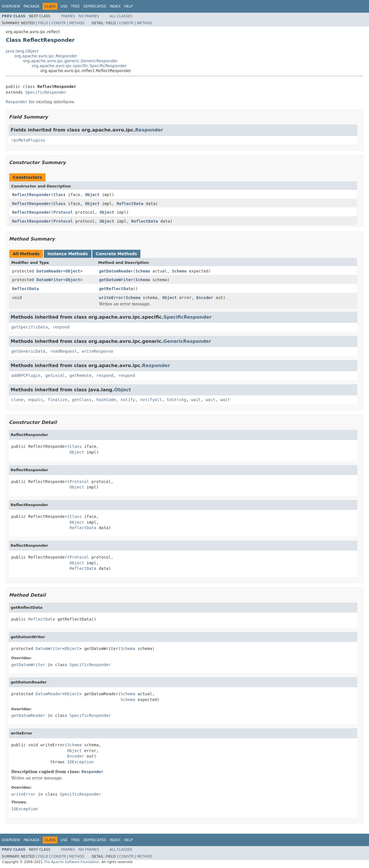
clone (17, 400)
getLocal (55, 375)
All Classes (121, 16)
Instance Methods (67, 254)
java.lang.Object (22, 51)
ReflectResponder (32, 195)
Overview (11, 6)
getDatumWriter (116, 280)
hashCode (106, 400)
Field (43, 23)
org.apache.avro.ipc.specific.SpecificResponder (79, 66)
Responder (149, 130)
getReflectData (116, 289)
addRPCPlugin (26, 375)
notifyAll (151, 400)
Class (59, 195)
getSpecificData (29, 327)
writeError (111, 298)
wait (196, 400)
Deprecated (95, 6)
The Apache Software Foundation (72, 862)
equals (36, 400)
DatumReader (50, 271)
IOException (81, 762)
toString (177, 400)
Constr (59, 23)
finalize (57, 400)
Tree (75, 6)
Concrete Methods (116, 254)
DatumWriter (50, 280)
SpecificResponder (46, 92)
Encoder (205, 298)
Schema (143, 271)
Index (115, 6)
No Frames (89, 16)
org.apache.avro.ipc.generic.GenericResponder (70, 61)
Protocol (63, 212)
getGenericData (28, 351)
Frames (68, 16)
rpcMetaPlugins (28, 140)
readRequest (64, 351)
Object (92, 195)
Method (77, 23)
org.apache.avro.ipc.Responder (46, 56)
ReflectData (130, 204)
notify (128, 400)
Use (64, 6)
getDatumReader (116, 271)
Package (32, 6)
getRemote (80, 375)
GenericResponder (187, 341)
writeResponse (97, 351)
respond (61, 327)
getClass (82, 400)
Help (128, 6)
